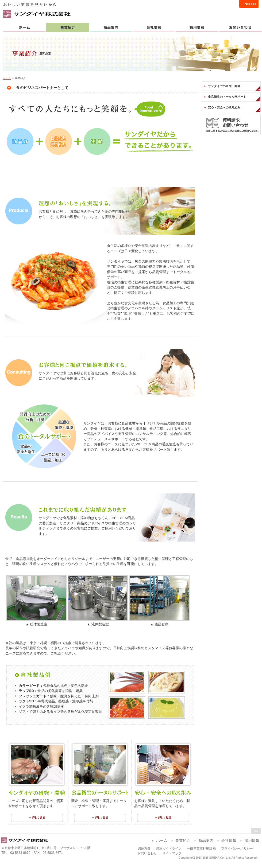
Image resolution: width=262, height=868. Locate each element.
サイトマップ (172, 853)
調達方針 (144, 848)
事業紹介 (183, 840)
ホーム (7, 78)
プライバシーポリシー (237, 848)
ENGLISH (249, 4)
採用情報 (252, 840)
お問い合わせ (147, 853)
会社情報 (229, 840)
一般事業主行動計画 (201, 848)
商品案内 (206, 840)
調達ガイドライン (169, 848)
